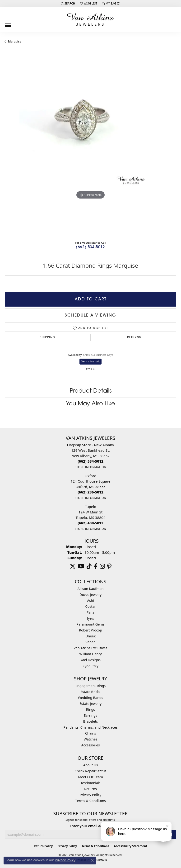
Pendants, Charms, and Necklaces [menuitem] (90, 727)
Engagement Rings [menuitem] (91, 686)
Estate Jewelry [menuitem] (90, 704)
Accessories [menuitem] (90, 745)
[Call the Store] (90, 461)
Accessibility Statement (130, 846)
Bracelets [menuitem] (90, 721)
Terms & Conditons (90, 801)
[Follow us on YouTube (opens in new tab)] (81, 566)
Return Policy (43, 846)
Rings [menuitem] (90, 709)
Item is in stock (91, 361)
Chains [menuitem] (91, 733)
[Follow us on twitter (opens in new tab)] (73, 566)
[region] (90, 144)
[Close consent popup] (92, 860)
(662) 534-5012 (90, 247)
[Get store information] (90, 467)
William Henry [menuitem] (90, 654)
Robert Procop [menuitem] (90, 630)
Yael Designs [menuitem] (90, 660)
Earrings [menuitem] (90, 715)
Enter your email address (90, 826)
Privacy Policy (90, 795)
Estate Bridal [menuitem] (90, 692)
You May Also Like (90, 404)
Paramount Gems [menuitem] (90, 624)
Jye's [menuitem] (90, 618)
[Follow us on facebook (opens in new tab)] (96, 566)
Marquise (15, 41)
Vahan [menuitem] (90, 642)
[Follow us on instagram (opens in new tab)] (102, 566)
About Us (91, 765)
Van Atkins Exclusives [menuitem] (90, 648)
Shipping (48, 337)
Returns (134, 337)
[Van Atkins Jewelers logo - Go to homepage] (91, 19)
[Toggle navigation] (8, 24)
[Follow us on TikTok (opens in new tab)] (89, 566)
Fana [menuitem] (90, 612)
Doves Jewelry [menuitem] (90, 595)
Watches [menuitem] (90, 739)
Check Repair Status (91, 771)
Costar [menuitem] (91, 606)
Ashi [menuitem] (90, 600)
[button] (68, 4)
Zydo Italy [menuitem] (90, 666)
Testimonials (90, 783)
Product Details (91, 391)
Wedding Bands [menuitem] (90, 698)
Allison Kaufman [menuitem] (91, 589)
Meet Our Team (90, 777)
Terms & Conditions (95, 846)
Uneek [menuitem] (90, 636)
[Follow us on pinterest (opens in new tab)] (109, 566)
